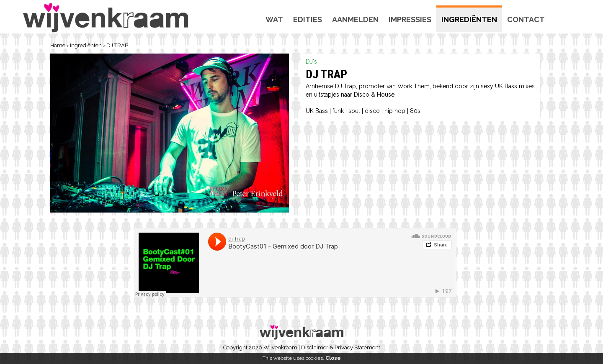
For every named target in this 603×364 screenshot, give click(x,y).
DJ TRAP (117, 45)
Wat (274, 19)
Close (333, 358)
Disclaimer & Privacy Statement (341, 347)
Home (58, 45)
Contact (526, 19)
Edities (308, 19)
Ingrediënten (469, 19)
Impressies (410, 19)
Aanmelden (355, 19)
